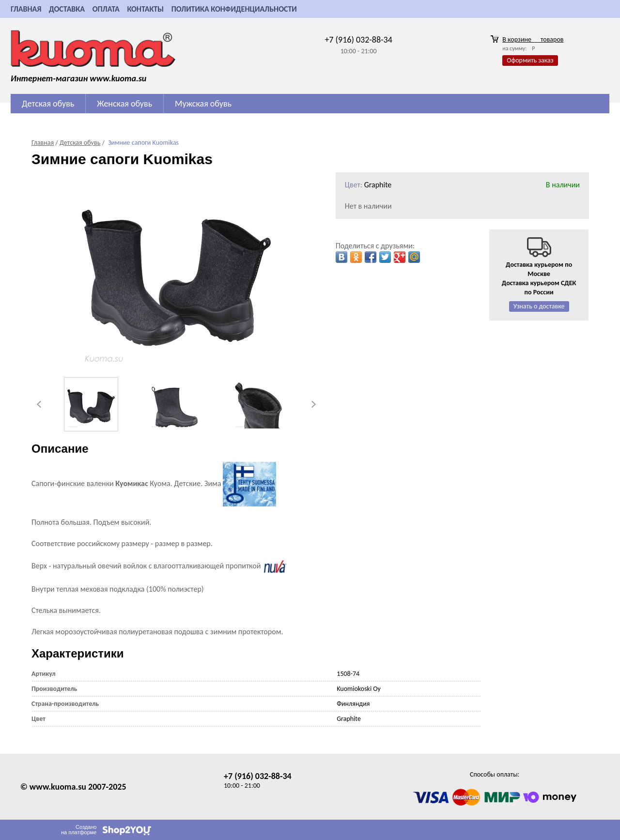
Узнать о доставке (539, 306)
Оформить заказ (530, 60)
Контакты (145, 9)
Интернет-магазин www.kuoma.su (78, 78)
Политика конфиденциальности (234, 9)
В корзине (533, 39)
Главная (26, 9)
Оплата (106, 9)
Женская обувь (124, 104)
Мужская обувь (203, 104)
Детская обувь (48, 104)
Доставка (67, 9)
